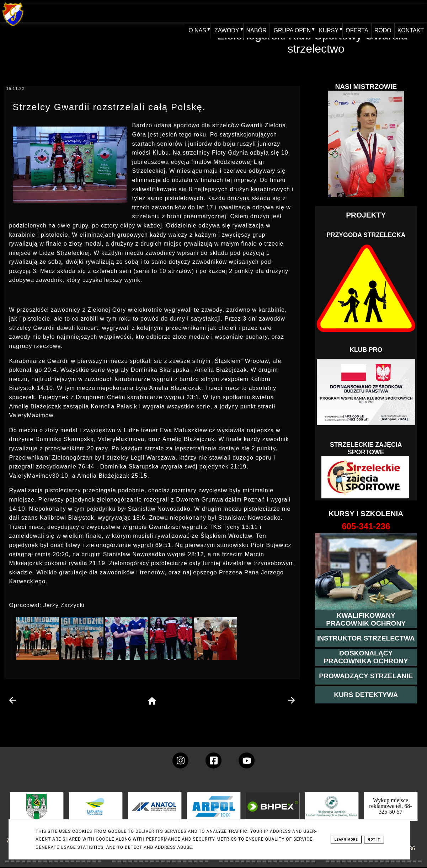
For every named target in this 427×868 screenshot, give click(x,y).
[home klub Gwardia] (13, 26)
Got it (374, 840)
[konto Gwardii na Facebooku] (213, 760)
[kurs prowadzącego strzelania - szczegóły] (366, 676)
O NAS (189, 13)
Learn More (346, 840)
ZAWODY (218, 13)
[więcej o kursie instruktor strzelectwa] (366, 638)
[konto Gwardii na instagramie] (180, 760)
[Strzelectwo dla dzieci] (366, 477)
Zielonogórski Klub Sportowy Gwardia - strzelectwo (316, 42)
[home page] (152, 701)
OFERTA (351, 13)
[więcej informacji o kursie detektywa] (366, 695)
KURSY (322, 13)
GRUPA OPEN (286, 13)
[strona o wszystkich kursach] (366, 526)
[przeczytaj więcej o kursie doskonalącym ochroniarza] (366, 657)
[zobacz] (331, 812)
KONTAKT (410, 13)
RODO (380, 13)
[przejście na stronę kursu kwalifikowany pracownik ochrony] (366, 620)
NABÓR (249, 13)
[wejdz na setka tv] (247, 760)
